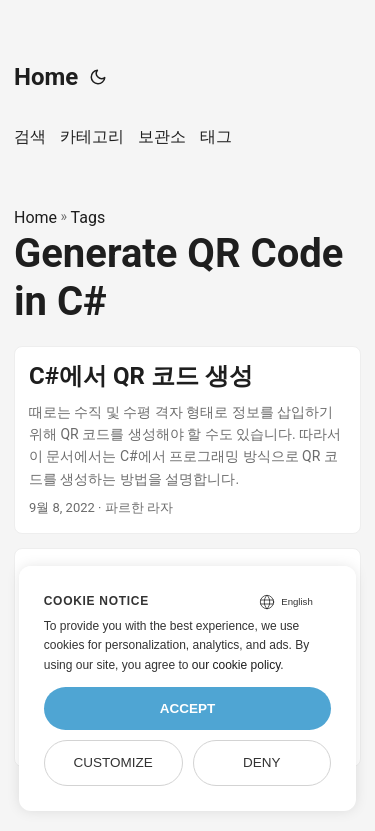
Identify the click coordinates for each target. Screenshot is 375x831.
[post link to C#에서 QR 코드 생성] (187, 440)
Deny (262, 762)
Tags (88, 217)
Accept (188, 708)
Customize (112, 762)
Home (46, 77)
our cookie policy (236, 665)
